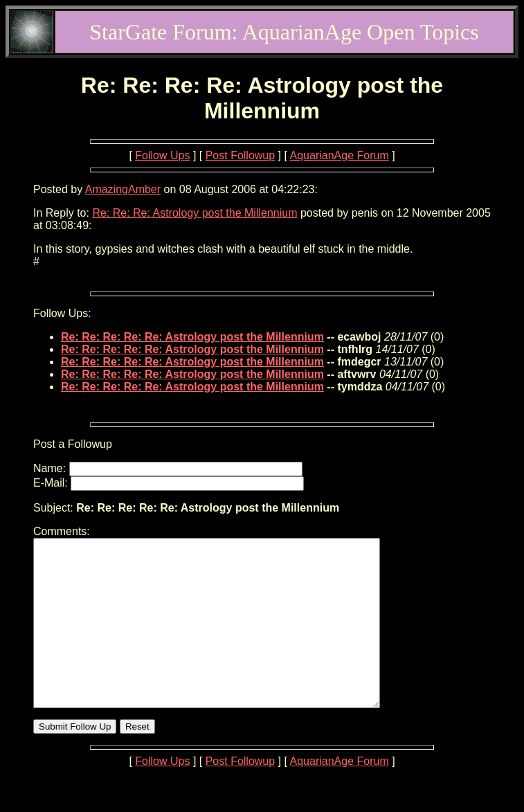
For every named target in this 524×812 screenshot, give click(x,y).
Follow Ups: (62, 313)
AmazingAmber (123, 189)
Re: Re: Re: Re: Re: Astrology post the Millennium (192, 337)
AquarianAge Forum (340, 155)
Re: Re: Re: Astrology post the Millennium (195, 213)
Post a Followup (73, 444)
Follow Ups (162, 155)
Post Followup (241, 155)
